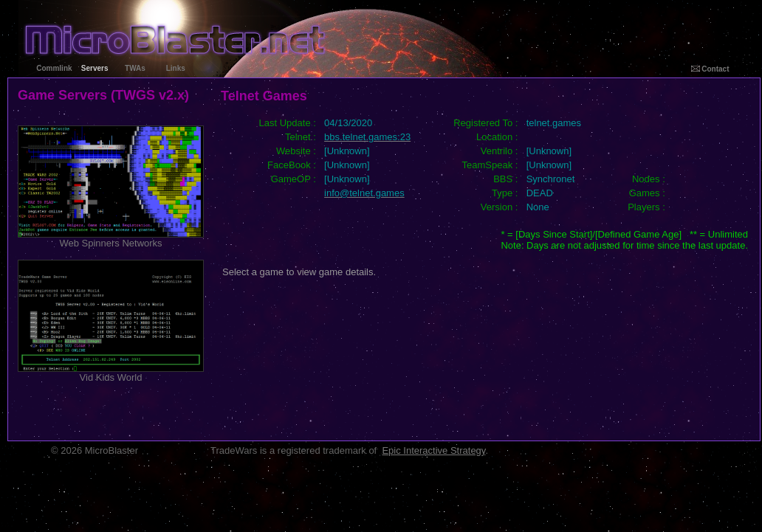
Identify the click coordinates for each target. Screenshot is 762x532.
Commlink (54, 68)
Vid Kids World (111, 373)
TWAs (135, 68)
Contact (710, 69)
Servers (95, 68)
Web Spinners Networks (111, 239)
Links (176, 68)
